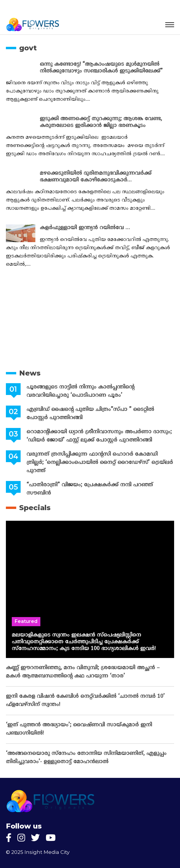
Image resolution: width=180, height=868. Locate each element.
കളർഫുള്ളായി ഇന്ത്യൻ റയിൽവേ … (85, 228)
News (30, 373)
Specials (35, 508)
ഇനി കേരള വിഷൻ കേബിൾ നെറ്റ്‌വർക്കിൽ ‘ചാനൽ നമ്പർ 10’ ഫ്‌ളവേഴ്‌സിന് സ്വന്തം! (85, 701)
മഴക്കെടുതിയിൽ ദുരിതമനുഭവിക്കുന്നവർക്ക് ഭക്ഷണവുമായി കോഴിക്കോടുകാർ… (96, 177)
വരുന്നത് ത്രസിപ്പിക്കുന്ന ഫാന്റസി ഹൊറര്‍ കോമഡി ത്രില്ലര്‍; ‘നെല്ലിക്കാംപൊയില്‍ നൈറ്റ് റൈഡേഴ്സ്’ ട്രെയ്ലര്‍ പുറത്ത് (100, 463)
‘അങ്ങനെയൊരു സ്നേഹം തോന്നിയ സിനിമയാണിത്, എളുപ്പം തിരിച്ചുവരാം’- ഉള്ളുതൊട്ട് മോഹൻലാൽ (86, 758)
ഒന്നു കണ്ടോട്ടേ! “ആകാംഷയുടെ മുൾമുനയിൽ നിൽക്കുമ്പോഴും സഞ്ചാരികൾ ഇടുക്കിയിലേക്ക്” (101, 68)
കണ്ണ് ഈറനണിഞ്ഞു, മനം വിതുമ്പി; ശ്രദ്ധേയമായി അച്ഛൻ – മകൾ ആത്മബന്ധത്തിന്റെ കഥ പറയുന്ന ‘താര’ (83, 672)
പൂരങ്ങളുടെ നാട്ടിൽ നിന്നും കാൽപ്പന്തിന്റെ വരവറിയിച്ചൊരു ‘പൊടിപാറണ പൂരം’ (80, 391)
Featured (26, 621)
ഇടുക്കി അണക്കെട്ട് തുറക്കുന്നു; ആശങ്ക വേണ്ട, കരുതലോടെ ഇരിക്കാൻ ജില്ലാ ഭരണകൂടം (101, 122)
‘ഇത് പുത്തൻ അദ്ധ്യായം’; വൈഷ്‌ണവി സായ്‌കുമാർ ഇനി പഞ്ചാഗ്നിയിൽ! (79, 729)
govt (28, 48)
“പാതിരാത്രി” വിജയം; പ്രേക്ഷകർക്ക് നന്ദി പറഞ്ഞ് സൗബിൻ (90, 489)
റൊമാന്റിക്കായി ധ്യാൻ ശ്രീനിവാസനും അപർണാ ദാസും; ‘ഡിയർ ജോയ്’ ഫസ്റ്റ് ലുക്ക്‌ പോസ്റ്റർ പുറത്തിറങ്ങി (99, 436)
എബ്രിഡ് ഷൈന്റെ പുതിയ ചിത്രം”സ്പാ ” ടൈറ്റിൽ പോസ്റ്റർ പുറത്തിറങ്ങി (90, 414)
